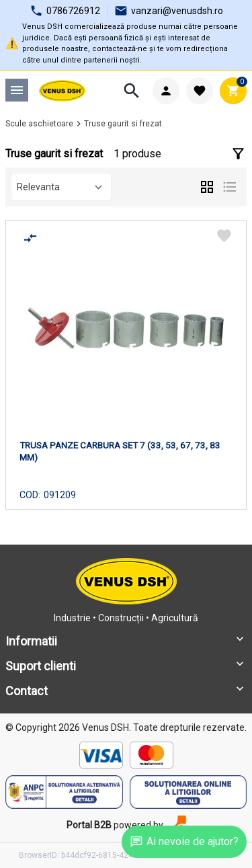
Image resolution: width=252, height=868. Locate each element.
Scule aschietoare (39, 124)
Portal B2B (89, 825)
